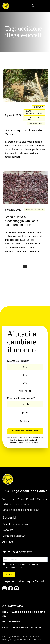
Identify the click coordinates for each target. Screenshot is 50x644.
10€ (25, 367)
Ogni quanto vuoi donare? (21, 398)
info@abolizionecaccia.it (25, 510)
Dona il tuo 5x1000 (14, 536)
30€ (25, 383)
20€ (25, 375)
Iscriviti (9, 574)
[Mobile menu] (43, 6)
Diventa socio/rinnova (15, 524)
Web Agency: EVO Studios (28, 640)
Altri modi (8, 542)
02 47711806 (22, 504)
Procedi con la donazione (25, 431)
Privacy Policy (9, 640)
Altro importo (25, 391)
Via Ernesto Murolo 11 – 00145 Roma (25, 499)
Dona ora (8, 530)
